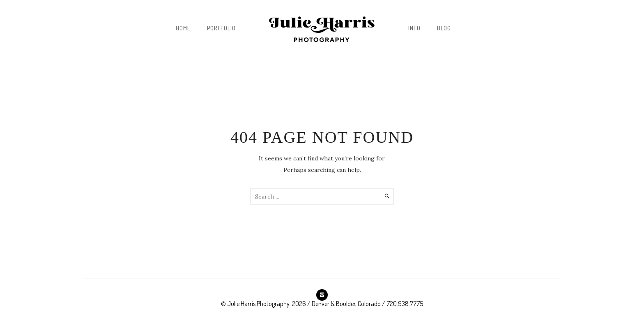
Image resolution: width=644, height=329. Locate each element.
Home (183, 28)
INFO (414, 28)
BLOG (444, 28)
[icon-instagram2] (322, 295)
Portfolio (221, 28)
